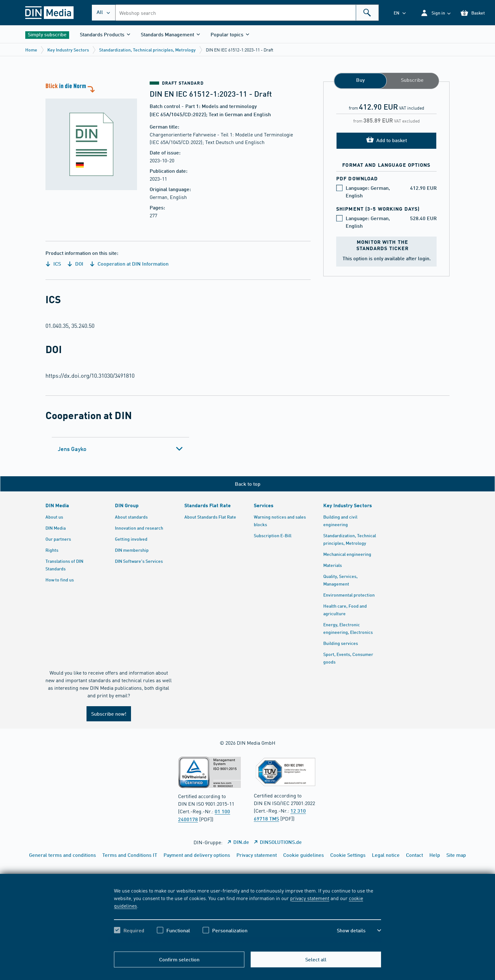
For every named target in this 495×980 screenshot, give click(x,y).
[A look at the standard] (91, 136)
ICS (53, 264)
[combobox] (247, 13)
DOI (75, 264)
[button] (435, 13)
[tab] (120, 449)
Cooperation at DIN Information (129, 264)
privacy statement (310, 898)
